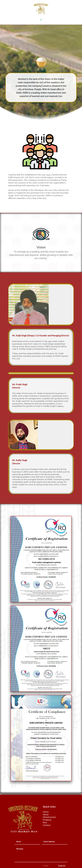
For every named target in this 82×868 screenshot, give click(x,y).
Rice (45, 822)
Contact (47, 825)
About (46, 815)
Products (47, 820)
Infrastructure (49, 817)
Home (46, 812)
